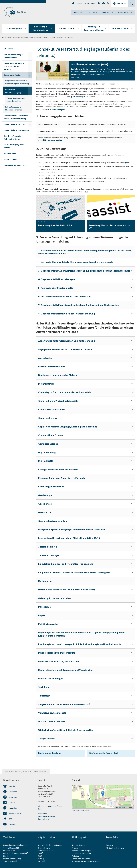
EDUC (40, 856)
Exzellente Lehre (10, 851)
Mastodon (13, 808)
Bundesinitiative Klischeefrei (15, 845)
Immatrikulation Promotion (16, 130)
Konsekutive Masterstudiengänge (62, 37)
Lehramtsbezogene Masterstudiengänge (14, 108)
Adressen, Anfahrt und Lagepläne (85, 861)
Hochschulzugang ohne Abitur (14, 146)
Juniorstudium (10, 159)
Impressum (42, 814)
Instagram (13, 797)
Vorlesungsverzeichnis (81, 859)
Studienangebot (80, 97)
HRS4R (6, 856)
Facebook (13, 792)
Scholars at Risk (44, 851)
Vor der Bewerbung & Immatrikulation (13, 56)
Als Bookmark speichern (116, 848)
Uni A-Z (93, 3)
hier (86, 192)
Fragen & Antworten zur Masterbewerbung (16, 100)
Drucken (109, 845)
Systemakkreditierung (12, 859)
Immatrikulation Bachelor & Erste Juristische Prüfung (16, 117)
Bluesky (12, 786)
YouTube (12, 824)
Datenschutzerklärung (47, 816)
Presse (75, 848)
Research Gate (15, 813)
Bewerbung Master (42, 37)
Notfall (86, 3)
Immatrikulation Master (15, 124)
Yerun (40, 859)
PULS (130, 163)
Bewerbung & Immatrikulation (23, 37)
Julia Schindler (38, 771)
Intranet (79, 3)
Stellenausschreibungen (82, 851)
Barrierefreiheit (44, 819)
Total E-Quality (9, 861)
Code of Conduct (10, 848)
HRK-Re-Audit (21, 853)
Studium (22, 12)
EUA (39, 853)
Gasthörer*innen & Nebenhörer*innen (12, 137)
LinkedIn (12, 802)
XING (11, 819)
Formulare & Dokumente (15, 165)
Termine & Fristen (79, 845)
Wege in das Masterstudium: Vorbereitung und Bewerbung (17, 82)
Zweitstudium (10, 154)
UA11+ (40, 861)
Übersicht (8, 49)
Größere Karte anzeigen (80, 811)
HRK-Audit (7, 853)
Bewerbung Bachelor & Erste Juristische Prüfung (14, 66)
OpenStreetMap (121, 807)
